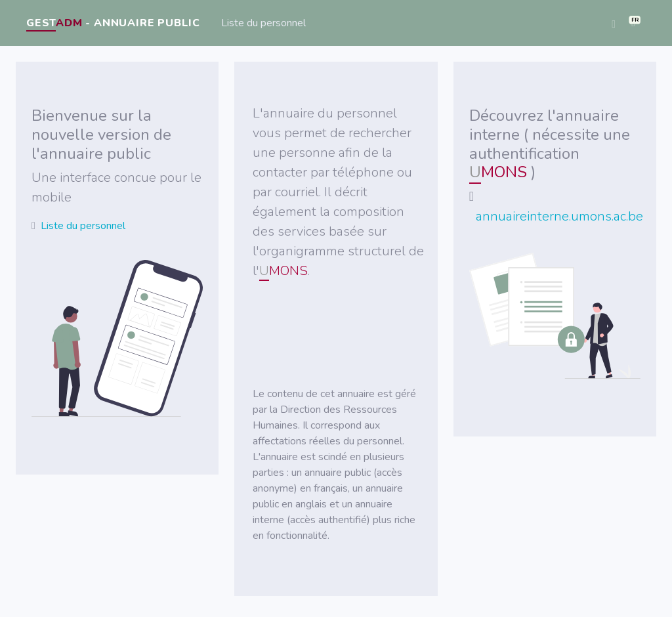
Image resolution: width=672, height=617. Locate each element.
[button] (633, 23)
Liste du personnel (263, 23)
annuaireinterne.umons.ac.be (559, 216)
